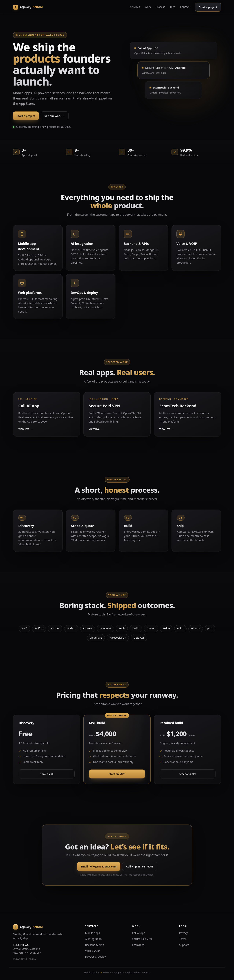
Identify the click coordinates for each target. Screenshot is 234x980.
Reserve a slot (188, 775)
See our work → (55, 116)
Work (148, 7)
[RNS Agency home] (28, 7)
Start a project (208, 7)
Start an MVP (117, 775)
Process (160, 7)
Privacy (184, 933)
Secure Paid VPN (142, 939)
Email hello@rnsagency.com (98, 868)
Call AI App (139, 933)
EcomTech (138, 945)
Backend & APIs (94, 945)
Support (184, 945)
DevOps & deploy (95, 957)
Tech (173, 7)
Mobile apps (92, 933)
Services (135, 7)
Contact (185, 7)
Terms (183, 939)
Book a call (46, 775)
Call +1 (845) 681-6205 (140, 868)
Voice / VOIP (92, 951)
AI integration (93, 939)
